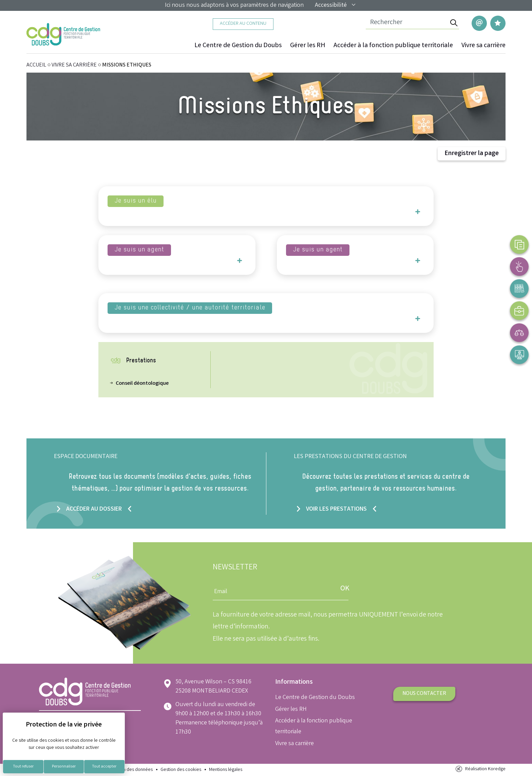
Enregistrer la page (472, 154)
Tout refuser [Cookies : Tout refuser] (23, 767)
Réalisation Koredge (480, 769)
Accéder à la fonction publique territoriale (393, 46)
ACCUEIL (36, 66)
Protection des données (129, 770)
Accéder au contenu (243, 24)
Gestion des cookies (181, 770)
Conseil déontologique (142, 384)
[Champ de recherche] (407, 23)
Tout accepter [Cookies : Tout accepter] (104, 767)
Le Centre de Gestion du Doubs (238, 46)
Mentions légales (226, 770)
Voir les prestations (336, 509)
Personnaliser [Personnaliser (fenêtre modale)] (64, 767)
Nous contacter (424, 694)
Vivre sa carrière (483, 46)
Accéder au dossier (94, 509)
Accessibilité (336, 5)
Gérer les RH (308, 46)
